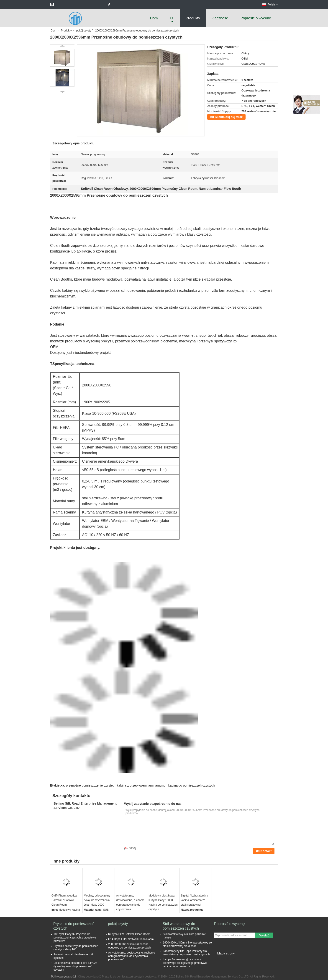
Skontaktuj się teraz (229, 117)
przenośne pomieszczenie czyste (89, 785)
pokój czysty (84, 31)
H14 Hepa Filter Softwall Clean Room (131, 939)
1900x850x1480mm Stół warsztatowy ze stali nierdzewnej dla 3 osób (187, 944)
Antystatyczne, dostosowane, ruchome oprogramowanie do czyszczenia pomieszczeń (130, 905)
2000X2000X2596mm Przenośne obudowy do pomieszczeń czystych (129, 946)
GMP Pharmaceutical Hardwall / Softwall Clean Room (64, 900)
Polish (273, 5)
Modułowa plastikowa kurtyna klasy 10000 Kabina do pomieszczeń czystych (163, 902)
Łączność (220, 18)
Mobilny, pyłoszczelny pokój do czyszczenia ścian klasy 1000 (97, 900)
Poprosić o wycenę (256, 18)
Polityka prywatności (63, 977)
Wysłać (264, 935)
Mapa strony (226, 953)
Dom (154, 18)
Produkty (193, 18)
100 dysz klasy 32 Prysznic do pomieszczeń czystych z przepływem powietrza (76, 938)
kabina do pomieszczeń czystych (192, 785)
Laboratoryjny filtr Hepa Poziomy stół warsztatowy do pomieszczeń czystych (186, 953)
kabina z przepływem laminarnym (140, 785)
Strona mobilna (225, 959)
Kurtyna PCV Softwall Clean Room (129, 934)
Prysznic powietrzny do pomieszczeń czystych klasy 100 (76, 948)
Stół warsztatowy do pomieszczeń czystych (181, 926)
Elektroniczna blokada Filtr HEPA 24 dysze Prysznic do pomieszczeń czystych (75, 966)
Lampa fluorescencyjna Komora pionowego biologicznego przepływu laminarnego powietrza (185, 963)
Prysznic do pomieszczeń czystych (74, 926)
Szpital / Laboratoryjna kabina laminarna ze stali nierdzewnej (194, 900)
